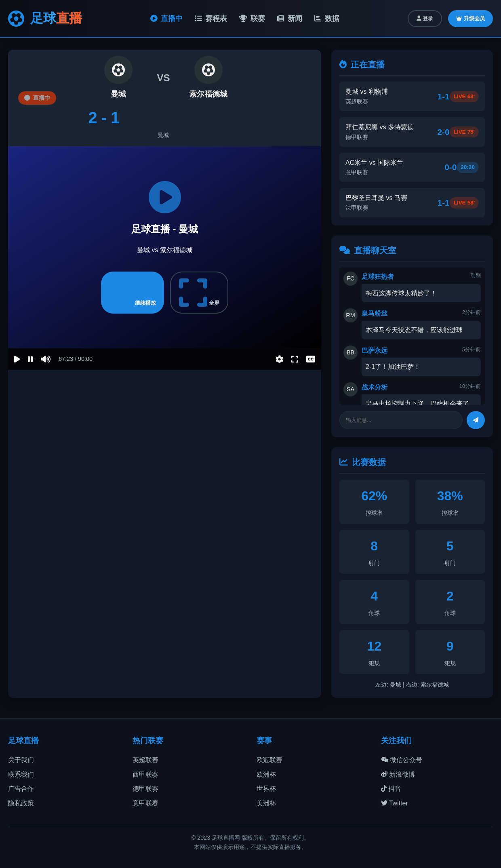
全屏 (199, 293)
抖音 (391, 789)
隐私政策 (21, 803)
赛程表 (211, 19)
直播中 (166, 19)
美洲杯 (266, 803)
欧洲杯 (266, 774)
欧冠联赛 (269, 760)
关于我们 (21, 760)
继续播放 (133, 293)
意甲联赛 (145, 803)
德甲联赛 (145, 789)
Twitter (395, 803)
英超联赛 (145, 760)
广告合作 (21, 789)
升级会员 (470, 18)
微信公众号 (402, 760)
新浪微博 (398, 774)
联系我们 (21, 774)
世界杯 (266, 789)
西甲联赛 (145, 774)
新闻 (290, 19)
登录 (425, 18)
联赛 (252, 19)
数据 (327, 19)
